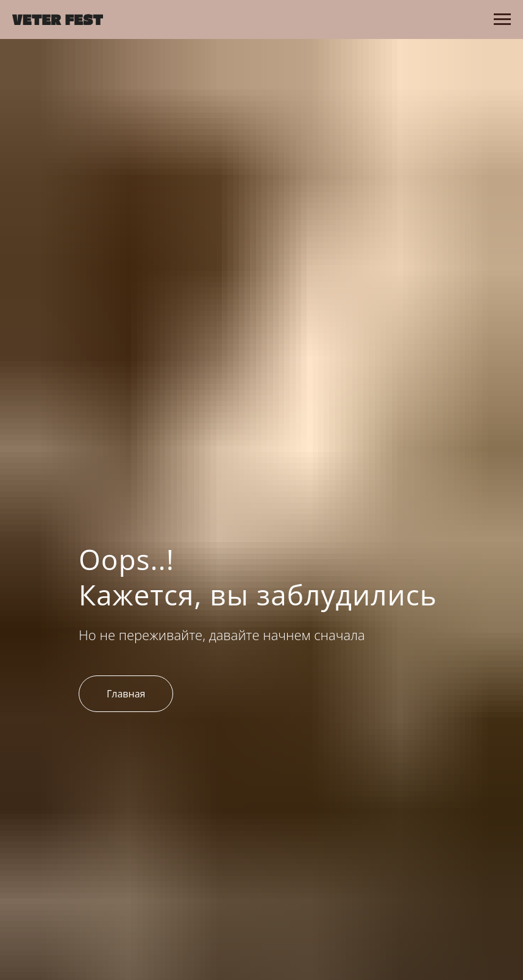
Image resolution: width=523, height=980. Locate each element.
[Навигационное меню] (502, 19)
